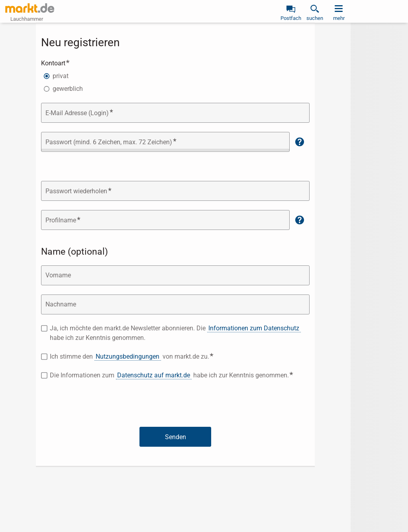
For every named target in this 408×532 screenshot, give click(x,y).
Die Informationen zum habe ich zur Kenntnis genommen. (180, 375)
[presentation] (175, 405)
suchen (315, 18)
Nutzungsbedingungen (127, 356)
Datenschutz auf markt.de (154, 375)
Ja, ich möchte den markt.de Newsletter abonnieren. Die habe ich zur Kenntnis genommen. (175, 333)
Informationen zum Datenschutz (254, 328)
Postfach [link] (291, 18)
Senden (176, 437)
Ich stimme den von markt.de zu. (154, 356)
